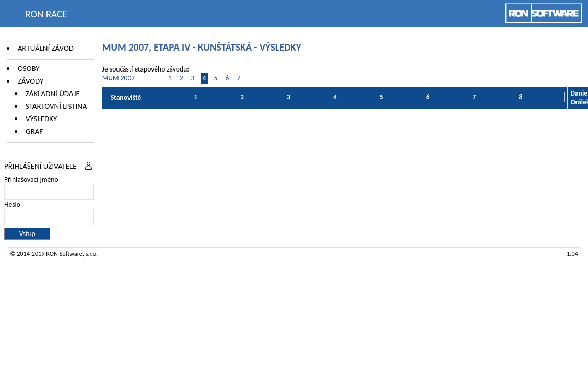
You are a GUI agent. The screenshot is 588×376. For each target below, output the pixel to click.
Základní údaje (53, 93)
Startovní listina (56, 106)
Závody (31, 81)
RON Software (64, 254)
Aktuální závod (46, 48)
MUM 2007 (119, 78)
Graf (34, 131)
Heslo (12, 204)
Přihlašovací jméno (31, 179)
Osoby (29, 68)
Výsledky (41, 119)
